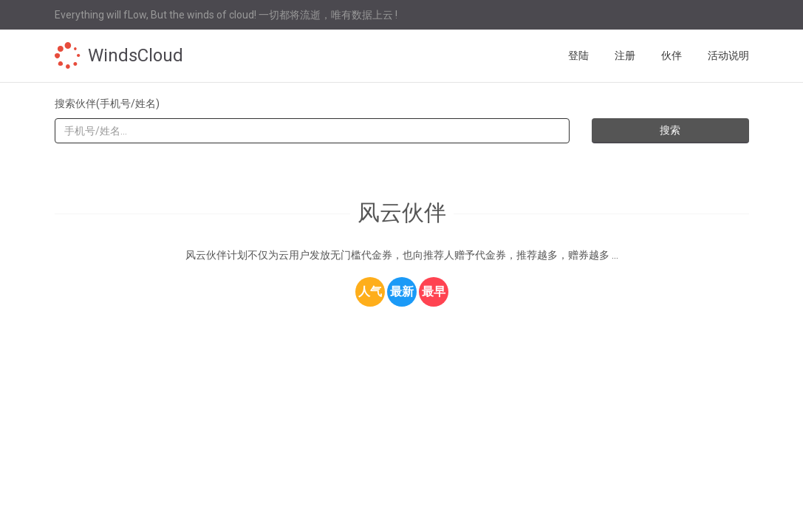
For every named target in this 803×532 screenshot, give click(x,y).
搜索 (670, 130)
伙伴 (672, 55)
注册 (625, 55)
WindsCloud (136, 55)
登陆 (578, 55)
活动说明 (728, 55)
